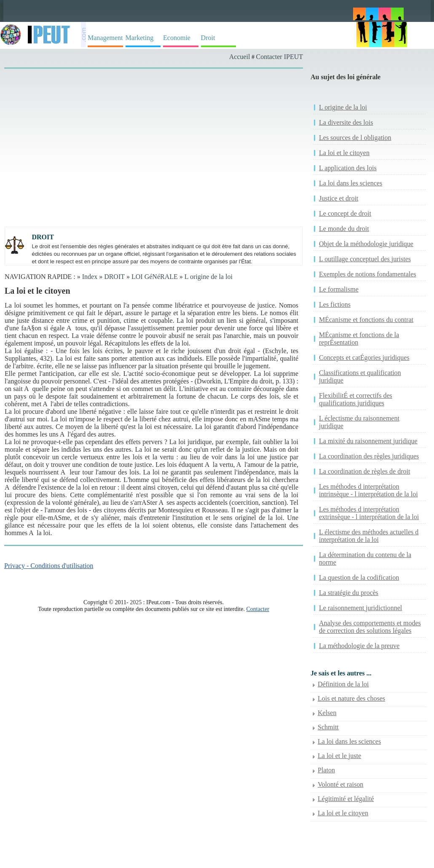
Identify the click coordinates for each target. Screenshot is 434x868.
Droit (208, 38)
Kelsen (327, 713)
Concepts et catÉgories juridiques (364, 358)
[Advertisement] (147, 136)
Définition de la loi (343, 684)
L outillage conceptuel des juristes (365, 259)
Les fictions (335, 304)
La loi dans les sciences (351, 183)
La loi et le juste (339, 756)
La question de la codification (359, 577)
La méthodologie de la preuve (359, 646)
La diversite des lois (346, 122)
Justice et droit (339, 198)
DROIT (114, 277)
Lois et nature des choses (351, 698)
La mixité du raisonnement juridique (368, 441)
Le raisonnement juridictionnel (360, 608)
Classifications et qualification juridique (360, 376)
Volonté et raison (340, 784)
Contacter (257, 609)
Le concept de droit (345, 213)
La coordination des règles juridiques (369, 456)
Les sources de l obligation (355, 138)
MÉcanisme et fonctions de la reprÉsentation (359, 339)
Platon (326, 770)
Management (105, 38)
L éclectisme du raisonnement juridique (359, 422)
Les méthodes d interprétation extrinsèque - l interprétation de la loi (369, 513)
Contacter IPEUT (279, 57)
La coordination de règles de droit (364, 471)
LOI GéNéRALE (155, 277)
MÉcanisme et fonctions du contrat (366, 320)
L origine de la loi (209, 277)
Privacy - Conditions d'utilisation (49, 566)
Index (90, 277)
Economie (177, 38)
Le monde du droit (344, 229)
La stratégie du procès (349, 593)
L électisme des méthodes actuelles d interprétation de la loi (369, 536)
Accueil (240, 57)
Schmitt (328, 727)
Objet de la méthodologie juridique (366, 244)
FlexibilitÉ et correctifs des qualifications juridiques (356, 399)
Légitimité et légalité (346, 799)
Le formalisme (339, 289)
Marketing (140, 38)
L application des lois (348, 168)
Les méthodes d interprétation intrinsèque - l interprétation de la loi (368, 490)
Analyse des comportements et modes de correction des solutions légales (370, 627)
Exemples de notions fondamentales (368, 274)
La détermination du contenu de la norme (365, 559)
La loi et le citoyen (344, 153)
